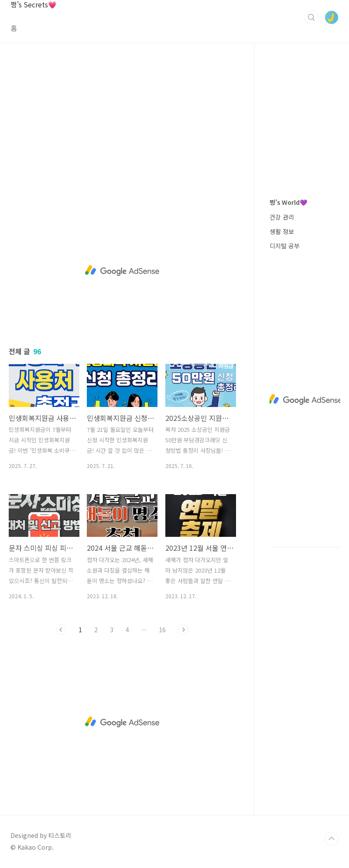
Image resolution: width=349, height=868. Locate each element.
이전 (61, 630)
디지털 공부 (285, 246)
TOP (332, 839)
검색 (311, 17)
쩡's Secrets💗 (34, 5)
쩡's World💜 (288, 202)
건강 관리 (282, 217)
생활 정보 (282, 231)
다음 (183, 630)
